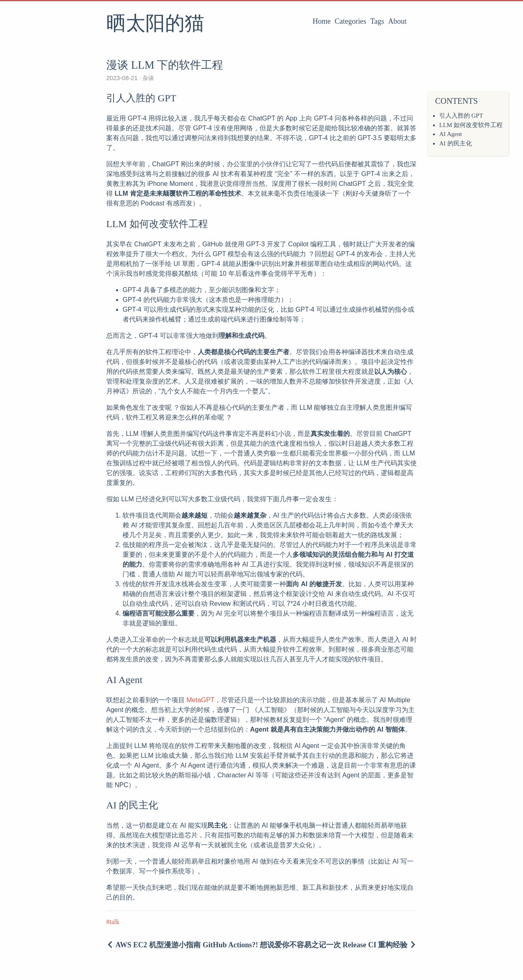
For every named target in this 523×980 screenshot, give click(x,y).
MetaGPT (200, 700)
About (397, 21)
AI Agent (450, 134)
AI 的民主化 (456, 143)
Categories (350, 21)
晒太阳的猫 (155, 24)
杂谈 (148, 78)
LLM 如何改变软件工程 (471, 125)
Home (322, 21)
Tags (377, 21)
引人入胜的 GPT (461, 116)
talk (114, 922)
